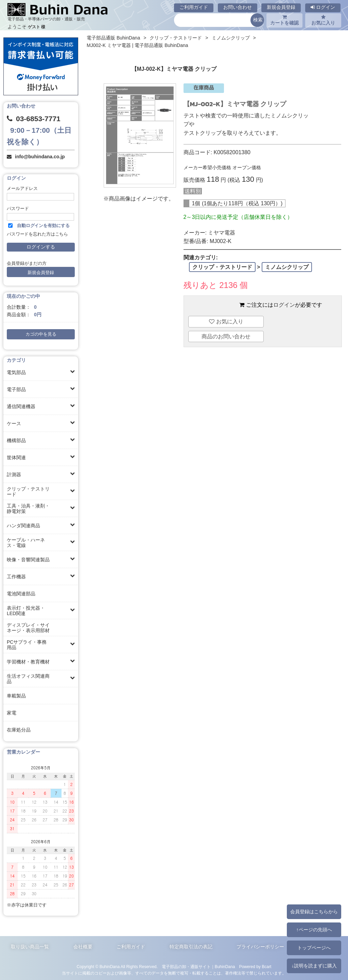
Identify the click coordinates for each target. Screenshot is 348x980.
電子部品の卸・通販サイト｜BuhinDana (198, 967)
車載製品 (16, 696)
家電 (12, 713)
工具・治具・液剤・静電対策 (28, 509)
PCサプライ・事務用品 (27, 645)
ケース (14, 423)
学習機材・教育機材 (28, 662)
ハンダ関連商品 (23, 526)
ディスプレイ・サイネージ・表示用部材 (28, 628)
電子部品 (16, 389)
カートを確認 (284, 20)
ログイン (323, 7)
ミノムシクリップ (231, 38)
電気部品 (16, 372)
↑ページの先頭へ (314, 930)
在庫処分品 (19, 730)
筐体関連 (16, 457)
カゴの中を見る (41, 334)
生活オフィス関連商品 (28, 679)
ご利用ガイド (194, 7)
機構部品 (16, 440)
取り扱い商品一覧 (30, 947)
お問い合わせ (238, 7)
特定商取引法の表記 (191, 947)
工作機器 (16, 577)
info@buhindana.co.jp (40, 157)
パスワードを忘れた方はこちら (37, 234)
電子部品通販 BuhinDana (113, 38)
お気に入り (323, 20)
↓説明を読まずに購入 (314, 966)
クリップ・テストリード (28, 492)
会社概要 (83, 947)
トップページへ (314, 948)
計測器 (14, 475)
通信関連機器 (21, 406)
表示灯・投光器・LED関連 (26, 611)
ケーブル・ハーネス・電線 (26, 543)
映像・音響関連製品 (28, 560)
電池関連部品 (21, 594)
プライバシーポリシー (260, 947)
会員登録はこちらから (314, 912)
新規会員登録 (281, 7)
